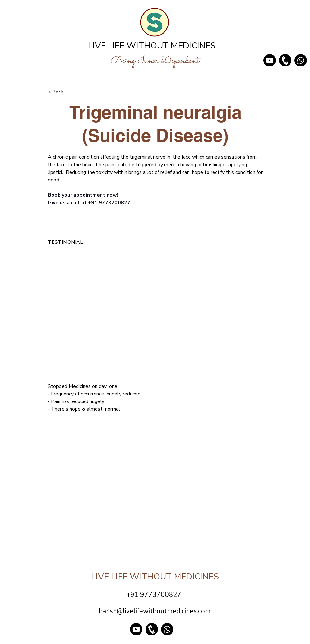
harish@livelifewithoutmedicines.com (155, 611)
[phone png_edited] (285, 60)
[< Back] (69, 92)
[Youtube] (270, 60)
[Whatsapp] (301, 60)
